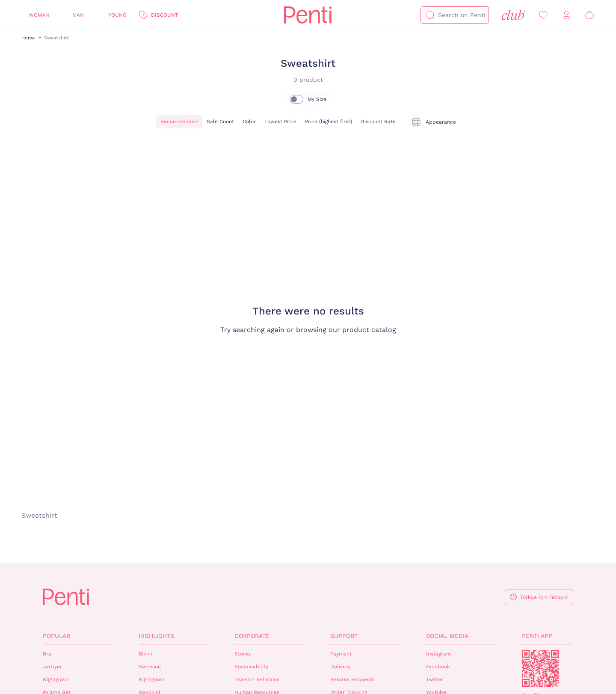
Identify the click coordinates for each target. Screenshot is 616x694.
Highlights (156, 636)
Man (78, 15)
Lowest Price (280, 122)
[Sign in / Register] (566, 15)
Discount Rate (378, 122)
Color (249, 122)
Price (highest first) (329, 122)
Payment (341, 654)
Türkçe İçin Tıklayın (544, 597)
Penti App (537, 636)
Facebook (438, 667)
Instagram (438, 654)
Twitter (435, 679)
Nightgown (56, 679)
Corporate (252, 636)
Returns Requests (352, 679)
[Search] (430, 15)
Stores (243, 654)
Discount (164, 15)
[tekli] (434, 122)
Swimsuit (150, 667)
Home (28, 38)
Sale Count (220, 122)
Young (117, 15)
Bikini (145, 654)
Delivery (340, 667)
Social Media (447, 636)
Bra (47, 654)
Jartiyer (52, 667)
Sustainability (251, 667)
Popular (56, 636)
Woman (39, 15)
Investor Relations (257, 679)
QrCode (540, 668)
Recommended (179, 122)
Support (344, 636)
